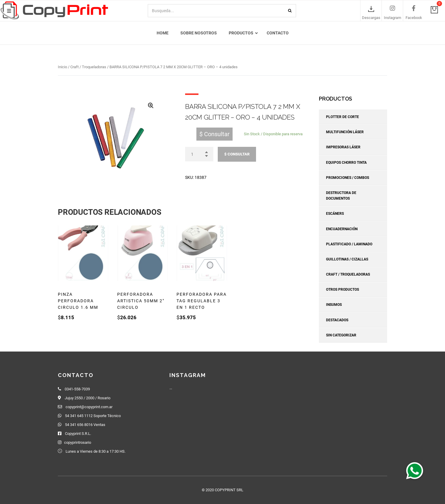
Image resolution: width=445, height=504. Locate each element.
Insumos (334, 305)
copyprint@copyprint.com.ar (89, 407)
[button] (414, 470)
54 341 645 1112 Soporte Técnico (93, 416)
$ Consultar (237, 154)
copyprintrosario (78, 442)
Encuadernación (342, 229)
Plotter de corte (343, 117)
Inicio (62, 67)
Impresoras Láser (343, 147)
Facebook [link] (414, 18)
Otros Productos (343, 290)
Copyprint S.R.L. (78, 434)
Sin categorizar (341, 335)
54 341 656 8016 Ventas (85, 425)
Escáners (335, 214)
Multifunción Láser (345, 132)
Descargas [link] (371, 18)
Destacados (337, 320)
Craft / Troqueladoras (88, 67)
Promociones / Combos (348, 178)
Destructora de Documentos (341, 196)
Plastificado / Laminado (349, 244)
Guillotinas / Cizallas (347, 259)
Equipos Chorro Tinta (346, 163)
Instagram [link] (392, 18)
